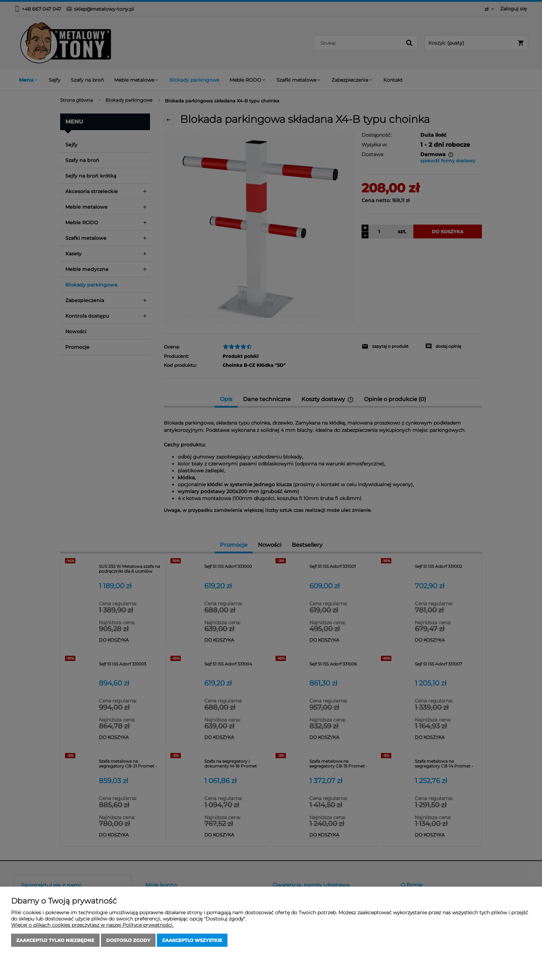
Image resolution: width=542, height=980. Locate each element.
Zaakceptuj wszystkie (192, 940)
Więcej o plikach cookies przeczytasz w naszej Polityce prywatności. (92, 925)
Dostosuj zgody (128, 940)
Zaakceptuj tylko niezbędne (55, 940)
